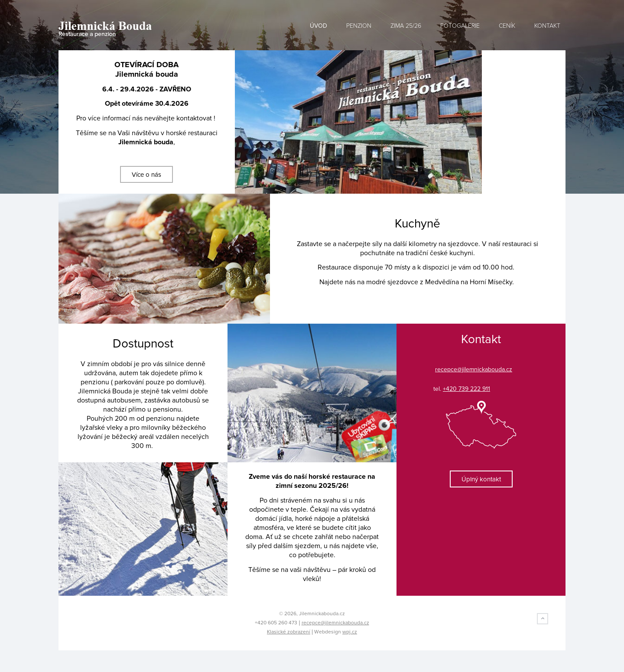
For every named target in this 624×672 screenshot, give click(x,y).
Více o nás (146, 175)
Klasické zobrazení (289, 632)
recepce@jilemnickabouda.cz (335, 623)
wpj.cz (350, 632)
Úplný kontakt (481, 479)
